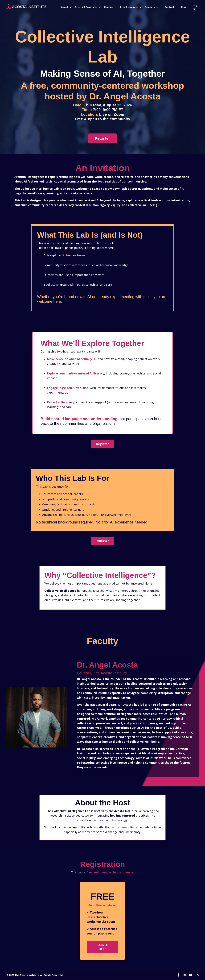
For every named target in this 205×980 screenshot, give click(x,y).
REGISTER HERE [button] (103, 947)
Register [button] (102, 444)
